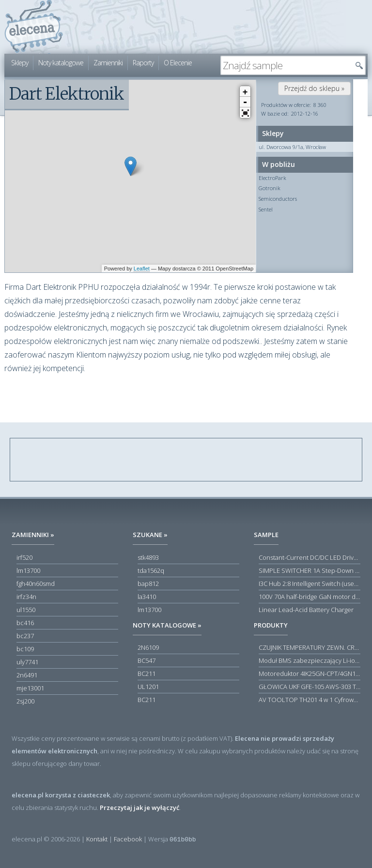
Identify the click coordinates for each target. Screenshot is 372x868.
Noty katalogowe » (167, 625)
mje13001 (30, 688)
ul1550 (26, 610)
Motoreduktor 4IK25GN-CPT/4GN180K (310, 673)
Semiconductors (278, 199)
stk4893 (148, 557)
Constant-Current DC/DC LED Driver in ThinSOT (310, 557)
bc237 (25, 636)
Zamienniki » (33, 535)
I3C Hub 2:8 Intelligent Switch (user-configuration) (310, 584)
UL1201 (148, 687)
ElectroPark (272, 178)
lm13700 (28, 570)
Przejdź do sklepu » (314, 88)
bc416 (25, 623)
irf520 (24, 557)
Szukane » (150, 535)
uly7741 (27, 662)
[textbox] (286, 65)
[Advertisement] (186, 460)
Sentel (266, 209)
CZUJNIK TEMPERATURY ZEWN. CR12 (310, 647)
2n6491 (27, 675)
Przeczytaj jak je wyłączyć (139, 808)
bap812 (148, 584)
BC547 (147, 660)
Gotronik (270, 188)
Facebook (128, 839)
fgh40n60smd (36, 584)
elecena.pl (34, 27)
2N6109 (148, 647)
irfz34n (26, 597)
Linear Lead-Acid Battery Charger (306, 610)
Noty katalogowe (61, 63)
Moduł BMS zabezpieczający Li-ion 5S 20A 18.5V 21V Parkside (310, 660)
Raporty (143, 63)
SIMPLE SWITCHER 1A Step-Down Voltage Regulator (310, 570)
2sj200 (25, 701)
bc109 (25, 649)
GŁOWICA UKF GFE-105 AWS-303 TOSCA (310, 687)
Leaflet (142, 269)
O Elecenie (178, 63)
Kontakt (97, 839)
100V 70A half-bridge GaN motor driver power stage (310, 597)
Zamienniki (108, 63)
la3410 (147, 597)
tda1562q (151, 570)
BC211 (147, 673)
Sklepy (20, 63)
